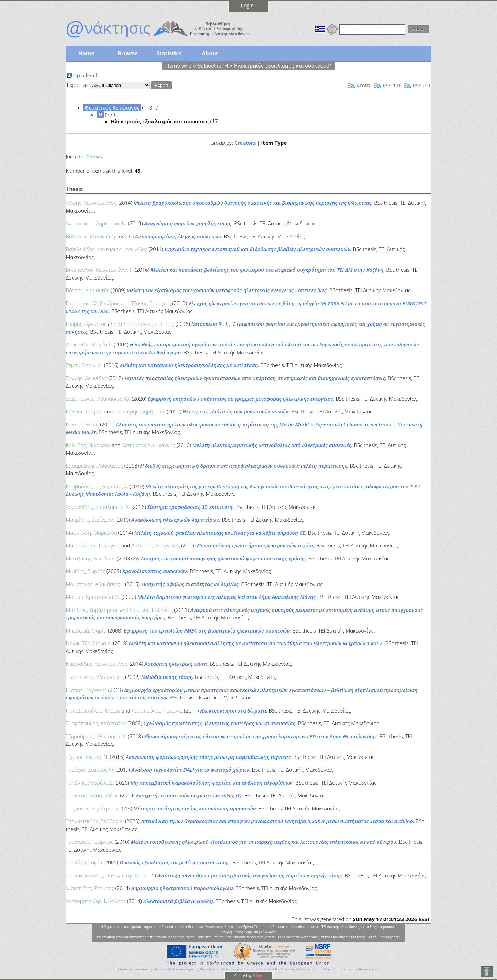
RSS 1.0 (391, 85)
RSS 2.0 (421, 85)
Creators (245, 143)
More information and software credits (351, 969)
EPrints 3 (160, 969)
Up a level (85, 75)
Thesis (94, 156)
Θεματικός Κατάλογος (112, 107)
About (210, 53)
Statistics (169, 53)
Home (86, 53)
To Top (487, 971)
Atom (363, 85)
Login (248, 5)
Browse (128, 53)
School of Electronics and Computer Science (238, 969)
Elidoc (258, 976)
